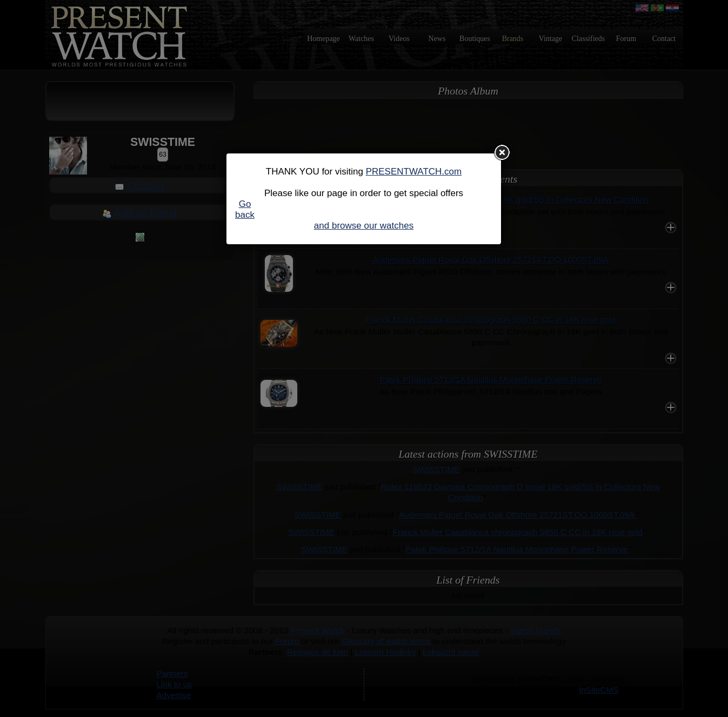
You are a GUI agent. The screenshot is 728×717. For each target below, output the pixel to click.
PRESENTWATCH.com (414, 172)
